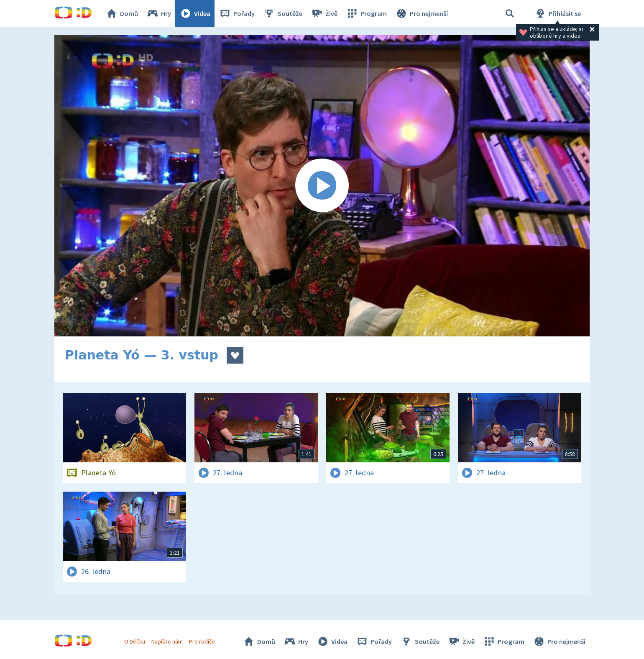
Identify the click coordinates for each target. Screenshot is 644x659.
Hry (159, 13)
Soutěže (283, 13)
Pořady (237, 13)
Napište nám (167, 641)
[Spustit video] (322, 186)
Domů (122, 13)
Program (366, 13)
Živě (324, 13)
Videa (195, 13)
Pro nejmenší (422, 13)
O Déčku (135, 641)
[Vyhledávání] (510, 13)
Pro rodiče (202, 641)
